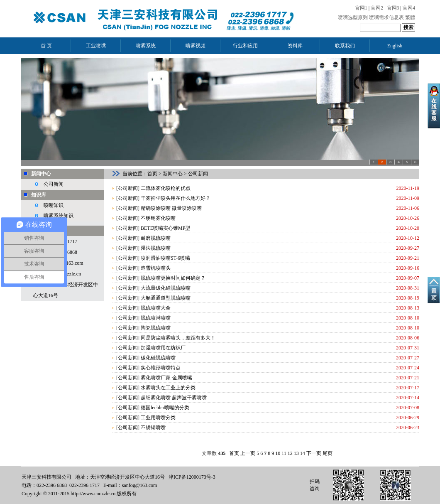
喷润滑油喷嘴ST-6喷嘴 (165, 258)
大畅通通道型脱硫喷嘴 (166, 298)
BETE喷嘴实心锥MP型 (165, 228)
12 (290, 453)
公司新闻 (54, 184)
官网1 (361, 8)
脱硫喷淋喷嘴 (156, 318)
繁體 (410, 17)
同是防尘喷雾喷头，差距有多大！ (178, 338)
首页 (152, 174)
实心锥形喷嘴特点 (161, 368)
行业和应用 (245, 46)
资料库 (295, 46)
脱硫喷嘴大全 (156, 308)
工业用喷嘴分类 (158, 418)
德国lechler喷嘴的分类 (165, 408)
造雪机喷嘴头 (156, 268)
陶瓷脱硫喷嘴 (156, 328)
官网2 (377, 8)
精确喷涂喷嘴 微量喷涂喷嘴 (171, 208)
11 (284, 453)
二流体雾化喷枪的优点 (166, 188)
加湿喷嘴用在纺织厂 (163, 348)
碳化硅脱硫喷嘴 (158, 358)
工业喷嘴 (96, 46)
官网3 (393, 8)
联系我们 (345, 46)
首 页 (46, 46)
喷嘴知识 (54, 205)
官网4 (409, 8)
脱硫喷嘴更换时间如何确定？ (173, 278)
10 (278, 453)
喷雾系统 (146, 46)
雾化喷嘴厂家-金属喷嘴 (166, 378)
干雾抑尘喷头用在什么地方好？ (176, 198)
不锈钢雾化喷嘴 (158, 218)
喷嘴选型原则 (353, 17)
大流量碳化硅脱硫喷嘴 (166, 288)
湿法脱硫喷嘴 (156, 248)
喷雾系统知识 (59, 216)
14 (303, 453)
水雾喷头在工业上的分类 (168, 388)
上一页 (248, 453)
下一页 (314, 453)
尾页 (328, 453)
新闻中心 (41, 174)
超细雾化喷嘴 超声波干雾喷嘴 (174, 398)
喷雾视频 (196, 46)
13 (296, 453)
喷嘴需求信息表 (386, 17)
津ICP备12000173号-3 (192, 477)
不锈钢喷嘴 (153, 428)
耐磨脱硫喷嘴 (156, 238)
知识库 (39, 195)
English (395, 46)
